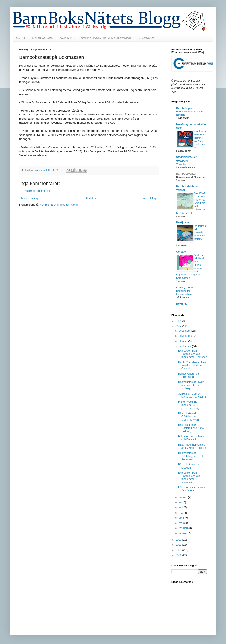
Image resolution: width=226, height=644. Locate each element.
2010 (179, 555)
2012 (179, 545)
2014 (179, 326)
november (185, 336)
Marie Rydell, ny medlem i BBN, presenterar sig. (189, 405)
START (21, 38)
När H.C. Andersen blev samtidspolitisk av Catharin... (192, 366)
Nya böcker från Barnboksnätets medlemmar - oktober (192, 354)
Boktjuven (183, 223)
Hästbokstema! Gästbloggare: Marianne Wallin (189, 417)
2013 (179, 540)
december (185, 331)
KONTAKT (67, 38)
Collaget (181, 252)
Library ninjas (185, 288)
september (185, 346)
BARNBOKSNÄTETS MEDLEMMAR (106, 38)
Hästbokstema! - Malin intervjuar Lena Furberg (191, 385)
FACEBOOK (146, 38)
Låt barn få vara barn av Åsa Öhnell (192, 489)
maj (181, 513)
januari (183, 533)
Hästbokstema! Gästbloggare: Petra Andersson (192, 456)
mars (182, 523)
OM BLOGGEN (43, 38)
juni (181, 508)
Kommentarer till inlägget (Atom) (59, 205)
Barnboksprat (185, 108)
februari (184, 528)
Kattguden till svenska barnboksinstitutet (200, 232)
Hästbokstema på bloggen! (188, 466)
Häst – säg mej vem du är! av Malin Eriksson (192, 446)
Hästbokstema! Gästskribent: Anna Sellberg (191, 428)
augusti (183, 497)
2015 (179, 321)
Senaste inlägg (29, 199)
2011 (179, 550)
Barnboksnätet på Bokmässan (188, 375)
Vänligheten (183, 164)
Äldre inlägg (150, 199)
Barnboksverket (186, 174)
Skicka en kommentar (37, 191)
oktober (184, 341)
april (182, 518)
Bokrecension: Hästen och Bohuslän (191, 438)
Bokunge (182, 304)
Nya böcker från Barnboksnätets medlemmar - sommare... (189, 477)
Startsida (90, 199)
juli (181, 502)
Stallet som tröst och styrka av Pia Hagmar (192, 395)
